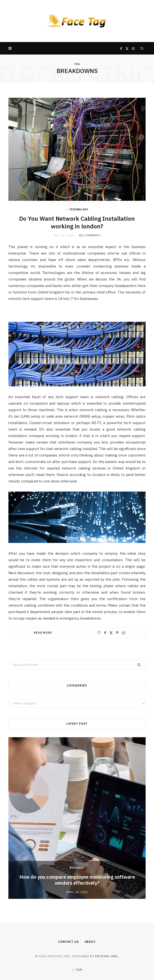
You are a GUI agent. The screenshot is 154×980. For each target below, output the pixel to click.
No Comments (90, 235)
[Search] (142, 48)
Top (77, 970)
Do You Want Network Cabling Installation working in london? (77, 222)
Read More (43, 633)
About (90, 942)
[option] (77, 818)
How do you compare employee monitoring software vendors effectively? (77, 880)
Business (77, 868)
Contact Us (68, 942)
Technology (79, 209)
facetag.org (107, 956)
